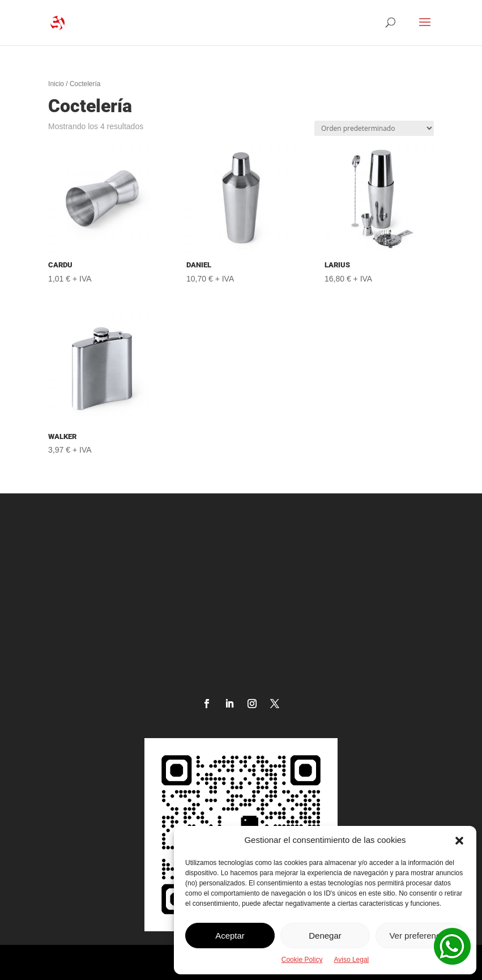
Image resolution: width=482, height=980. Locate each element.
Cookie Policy (302, 960)
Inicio (56, 84)
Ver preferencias (420, 936)
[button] (459, 841)
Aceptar (230, 936)
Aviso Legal (351, 960)
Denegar (325, 936)
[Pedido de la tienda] (374, 128)
